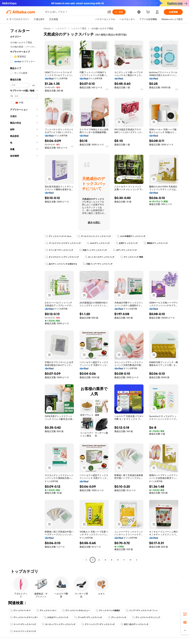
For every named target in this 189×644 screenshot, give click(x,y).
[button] (109, 12)
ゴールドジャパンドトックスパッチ (94, 236)
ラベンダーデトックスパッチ (59, 250)
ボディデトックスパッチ (125, 250)
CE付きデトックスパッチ (56, 617)
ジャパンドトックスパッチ (23, 631)
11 (130, 560)
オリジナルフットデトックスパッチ (62, 257)
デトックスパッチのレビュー (76, 610)
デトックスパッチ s (46, 610)
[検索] (119, 12)
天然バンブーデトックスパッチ (98, 264)
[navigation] (24, 295)
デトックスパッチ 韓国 (132, 257)
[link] (185, 614)
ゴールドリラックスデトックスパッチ (63, 243)
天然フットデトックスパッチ (93, 250)
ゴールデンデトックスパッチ (88, 617)
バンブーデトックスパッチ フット (142, 610)
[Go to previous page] (86, 560)
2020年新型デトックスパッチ (131, 236)
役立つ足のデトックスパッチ (135, 624)
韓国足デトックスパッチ (156, 243)
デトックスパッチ (117, 617)
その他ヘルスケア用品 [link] (102, 28)
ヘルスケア (61, 28)
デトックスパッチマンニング (146, 617)
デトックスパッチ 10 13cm (59, 236)
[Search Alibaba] (75, 12)
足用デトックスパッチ (127, 243)
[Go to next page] (137, 560)
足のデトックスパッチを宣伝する (61, 264)
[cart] (149, 12)
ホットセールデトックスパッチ (100, 257)
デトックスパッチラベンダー (24, 617)
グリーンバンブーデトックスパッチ (98, 624)
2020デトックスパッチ (98, 243)
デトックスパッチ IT (20, 610)
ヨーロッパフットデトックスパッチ (59, 624)
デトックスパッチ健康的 (108, 610)
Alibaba (47, 28)
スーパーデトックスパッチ (23, 624)
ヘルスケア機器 (79, 28)
